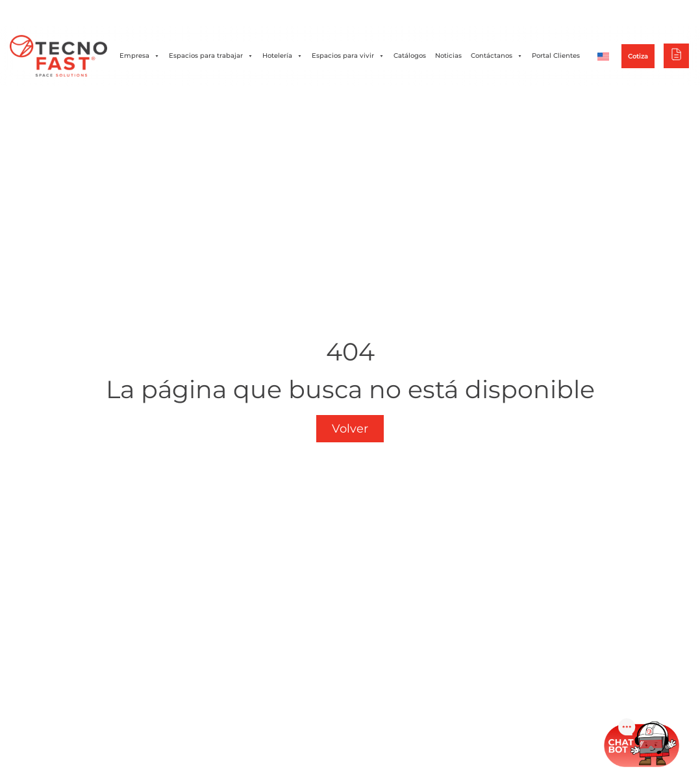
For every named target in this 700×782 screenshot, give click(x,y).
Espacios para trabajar (211, 56)
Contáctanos (497, 56)
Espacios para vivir (348, 56)
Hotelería (282, 56)
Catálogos (410, 56)
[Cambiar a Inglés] (603, 56)
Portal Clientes (556, 56)
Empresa (140, 56)
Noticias (448, 56)
